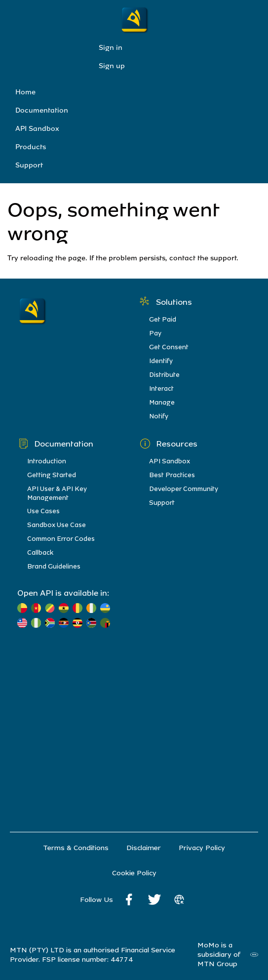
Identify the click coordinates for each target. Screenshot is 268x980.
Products (31, 147)
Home (25, 92)
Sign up (112, 66)
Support (29, 165)
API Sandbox (37, 129)
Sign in (111, 48)
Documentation (42, 110)
